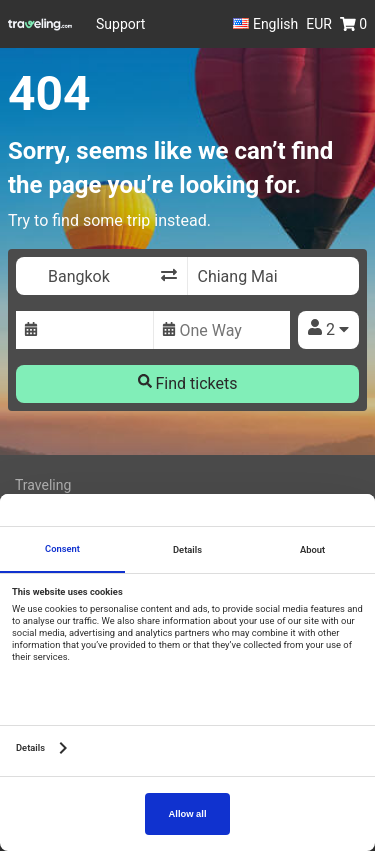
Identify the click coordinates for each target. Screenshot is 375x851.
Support (120, 24)
